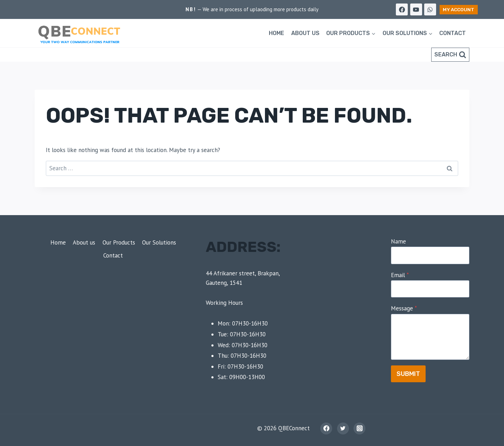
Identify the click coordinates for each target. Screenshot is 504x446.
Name (398, 241)
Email (400, 275)
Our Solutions (159, 242)
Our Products (119, 242)
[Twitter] (343, 428)
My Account (458, 9)
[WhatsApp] (430, 9)
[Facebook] (402, 9)
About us (305, 33)
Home (276, 33)
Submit (408, 374)
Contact (453, 33)
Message (404, 308)
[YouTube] (416, 9)
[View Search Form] (450, 55)
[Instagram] (359, 428)
